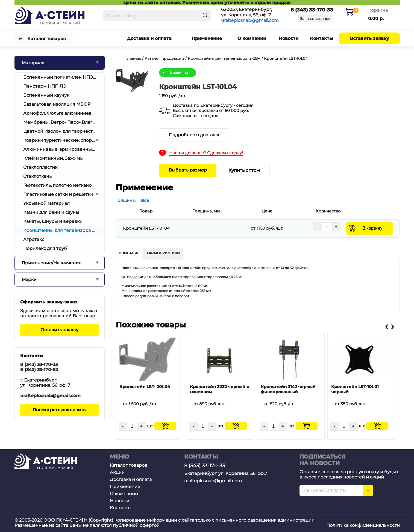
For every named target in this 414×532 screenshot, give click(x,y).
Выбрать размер (188, 170)
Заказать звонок (315, 19)
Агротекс (34, 239)
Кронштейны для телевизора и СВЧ (60, 230)
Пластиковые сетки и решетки (58, 194)
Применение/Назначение (52, 263)
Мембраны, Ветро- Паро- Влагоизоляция (60, 122)
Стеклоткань (37, 176)
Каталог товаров (47, 39)
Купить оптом (244, 170)
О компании (252, 38)
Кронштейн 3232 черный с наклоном (219, 389)
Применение (207, 38)
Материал (33, 63)
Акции (117, 472)
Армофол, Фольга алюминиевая (60, 113)
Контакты (321, 38)
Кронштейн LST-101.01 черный (355, 389)
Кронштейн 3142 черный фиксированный (288, 389)
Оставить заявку (369, 38)
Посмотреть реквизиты (60, 410)
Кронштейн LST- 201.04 (145, 387)
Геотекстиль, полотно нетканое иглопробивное (60, 185)
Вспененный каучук (46, 95)
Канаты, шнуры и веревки (53, 221)
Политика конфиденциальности (363, 525)
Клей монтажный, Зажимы (53, 158)
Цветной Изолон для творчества (60, 131)
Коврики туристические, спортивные (60, 140)
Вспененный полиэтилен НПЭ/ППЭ (60, 77)
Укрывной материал (46, 203)
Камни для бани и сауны (51, 212)
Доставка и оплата (149, 38)
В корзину (372, 228)
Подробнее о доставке (195, 135)
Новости (289, 38)
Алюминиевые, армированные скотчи (60, 149)
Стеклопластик (40, 167)
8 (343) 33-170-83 (39, 370)
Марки (29, 280)
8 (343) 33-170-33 (39, 364)
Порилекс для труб (45, 248)
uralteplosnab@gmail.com (250, 20)
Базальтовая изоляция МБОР (57, 104)
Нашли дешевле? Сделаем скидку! (206, 153)
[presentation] (386, 326)
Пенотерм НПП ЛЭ (45, 86)
